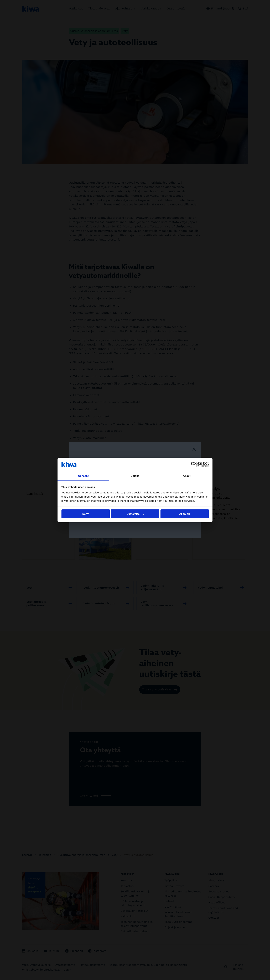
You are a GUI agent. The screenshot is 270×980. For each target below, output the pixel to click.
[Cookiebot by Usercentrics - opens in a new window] (194, 464)
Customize (135, 514)
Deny (85, 514)
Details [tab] (135, 476)
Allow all (185, 514)
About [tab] (187, 476)
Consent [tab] (83, 476)
